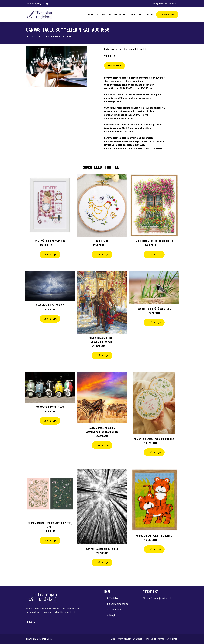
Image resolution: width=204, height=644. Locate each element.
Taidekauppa (167, 15)
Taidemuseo (136, 15)
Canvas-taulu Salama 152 (50, 305)
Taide (120, 49)
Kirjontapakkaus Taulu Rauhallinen (154, 439)
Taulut (142, 49)
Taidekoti (92, 15)
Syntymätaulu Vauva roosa (50, 241)
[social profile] (47, 4)
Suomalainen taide (113, 15)
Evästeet (137, 639)
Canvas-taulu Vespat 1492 (50, 407)
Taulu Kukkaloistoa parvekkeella (154, 241)
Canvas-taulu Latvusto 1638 (102, 549)
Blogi (151, 15)
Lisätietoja (115, 66)
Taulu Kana (102, 241)
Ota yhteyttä (124, 639)
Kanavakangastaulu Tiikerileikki (154, 536)
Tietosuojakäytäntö (154, 639)
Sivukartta (172, 639)
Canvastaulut (131, 49)
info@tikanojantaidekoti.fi (165, 4)
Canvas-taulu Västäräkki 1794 (154, 309)
